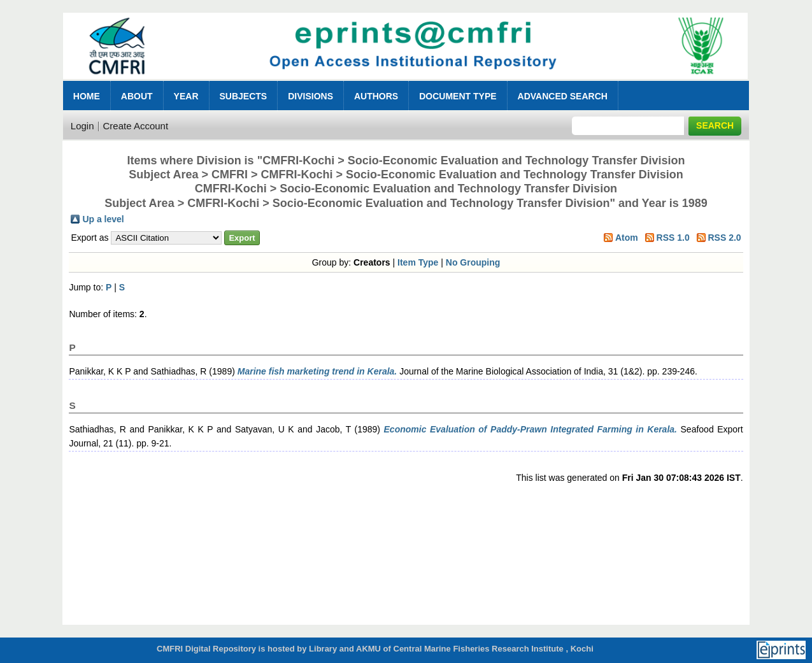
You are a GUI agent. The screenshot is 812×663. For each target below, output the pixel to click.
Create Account (136, 126)
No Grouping (473, 262)
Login (82, 126)
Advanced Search (563, 96)
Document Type (458, 96)
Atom (627, 238)
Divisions (310, 96)
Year (186, 96)
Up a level (103, 219)
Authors (376, 96)
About (137, 96)
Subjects (244, 96)
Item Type (418, 262)
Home (87, 96)
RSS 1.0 (673, 238)
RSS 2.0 (724, 238)
